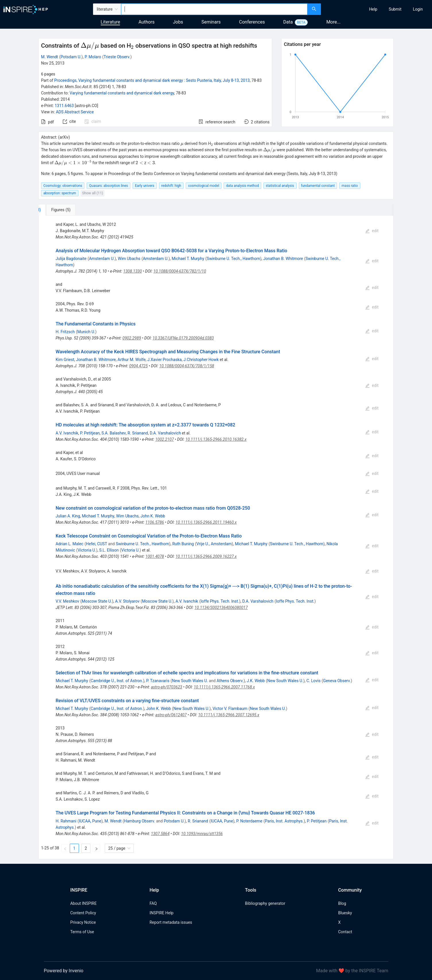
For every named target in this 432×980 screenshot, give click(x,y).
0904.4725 (138, 366)
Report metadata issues (171, 922)
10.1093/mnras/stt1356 (202, 834)
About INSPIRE (84, 903)
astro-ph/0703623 (167, 687)
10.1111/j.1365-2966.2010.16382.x (216, 439)
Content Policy (83, 913)
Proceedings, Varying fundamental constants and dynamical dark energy (152, 80)
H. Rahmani (66, 821)
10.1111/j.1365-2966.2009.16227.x (206, 556)
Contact (345, 932)
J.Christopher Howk (201, 360)
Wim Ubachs (129, 259)
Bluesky (345, 913)
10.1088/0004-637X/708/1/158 (187, 366)
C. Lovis (314, 681)
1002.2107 (165, 439)
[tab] (58, 210)
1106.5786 (155, 522)
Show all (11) (93, 193)
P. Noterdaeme (249, 821)
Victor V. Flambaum (230, 709)
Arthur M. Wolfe (132, 360)
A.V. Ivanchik (67, 433)
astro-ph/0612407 (171, 715)
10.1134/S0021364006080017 (221, 608)
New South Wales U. (190, 681)
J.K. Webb (256, 681)
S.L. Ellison (109, 550)
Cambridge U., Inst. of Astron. (117, 681)
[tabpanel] (216, 537)
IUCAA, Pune (90, 821)
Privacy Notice (83, 922)
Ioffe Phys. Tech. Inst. (220, 601)
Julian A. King (68, 516)
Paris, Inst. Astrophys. (284, 821)
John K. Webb (153, 516)
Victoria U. (87, 550)
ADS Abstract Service (75, 112)
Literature (111, 22)
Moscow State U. (97, 601)
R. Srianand (138, 433)
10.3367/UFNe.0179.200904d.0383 (183, 338)
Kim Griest (65, 360)
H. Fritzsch (65, 332)
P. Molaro (93, 57)
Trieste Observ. (117, 57)
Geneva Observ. (337, 681)
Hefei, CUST (96, 544)
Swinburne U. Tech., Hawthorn (233, 259)
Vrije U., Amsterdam (214, 544)
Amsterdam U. (102, 259)
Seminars (211, 22)
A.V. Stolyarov (127, 601)
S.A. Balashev (114, 433)
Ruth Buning (183, 544)
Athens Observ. (230, 681)
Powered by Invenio (64, 971)
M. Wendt (50, 57)
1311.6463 (64, 106)
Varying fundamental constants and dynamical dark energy (122, 93)
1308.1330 (132, 271)
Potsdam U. (71, 57)
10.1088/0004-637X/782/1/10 (180, 271)
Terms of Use (82, 932)
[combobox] (214, 9)
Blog (342, 903)
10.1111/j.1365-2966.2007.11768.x (224, 687)
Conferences (252, 22)
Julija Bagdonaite (71, 259)
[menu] (377, 9)
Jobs (178, 22)
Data (288, 22)
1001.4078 (155, 556)
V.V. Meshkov (67, 601)
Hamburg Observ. (140, 821)
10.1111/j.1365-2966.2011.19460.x (206, 522)
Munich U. (86, 332)
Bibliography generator (265, 903)
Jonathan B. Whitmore (283, 259)
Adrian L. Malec (70, 544)
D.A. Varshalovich (165, 433)
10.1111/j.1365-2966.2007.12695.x (229, 715)
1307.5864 (160, 834)
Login (418, 9)
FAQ (153, 903)
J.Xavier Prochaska (164, 360)
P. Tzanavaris (158, 681)
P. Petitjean (90, 433)
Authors (146, 22)
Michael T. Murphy (188, 259)
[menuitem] (373, 9)
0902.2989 (132, 338)
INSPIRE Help (161, 913)
